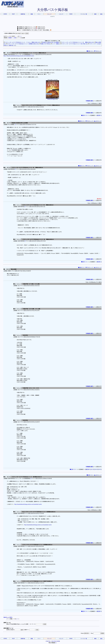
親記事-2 (99, 262)
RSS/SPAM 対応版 (56, 641)
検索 (95, 14)
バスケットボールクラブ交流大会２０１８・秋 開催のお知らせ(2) (77, 42)
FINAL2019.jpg (52, 99)
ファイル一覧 (84, 14)
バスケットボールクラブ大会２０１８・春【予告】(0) (74, 44)
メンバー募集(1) (55, 44)
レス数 (14, 38)
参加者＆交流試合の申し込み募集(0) (50, 42)
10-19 (92, 469)
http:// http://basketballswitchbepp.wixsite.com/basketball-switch (19, 56)
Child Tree (48, 641)
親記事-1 (99, 115)
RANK (71, 14)
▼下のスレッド (98, 51)
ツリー (39, 14)
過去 (101, 14)
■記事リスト (90, 51)
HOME (5, 14)
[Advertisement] (52, 23)
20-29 (96, 469)
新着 (32, 14)
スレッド (49, 14)
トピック (61, 14)
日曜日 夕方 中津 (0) (45, 44)
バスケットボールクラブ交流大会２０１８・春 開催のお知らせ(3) (22, 44)
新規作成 (23, 14)
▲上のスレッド (98, 121)
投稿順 (10, 38)
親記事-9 (88, 469)
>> (21, 36)
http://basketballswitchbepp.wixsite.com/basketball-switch (28, 504)
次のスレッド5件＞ (8, 617)
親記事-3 (99, 611)
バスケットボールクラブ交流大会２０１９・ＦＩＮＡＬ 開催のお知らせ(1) (22, 42)
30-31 (100, 469)
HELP (13, 14)
